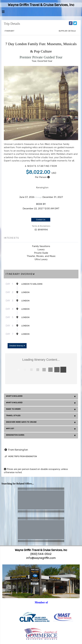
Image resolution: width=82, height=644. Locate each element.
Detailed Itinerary (17, 346)
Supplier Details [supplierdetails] (67, 31)
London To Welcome (32, 284)
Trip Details (12, 24)
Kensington (42, 188)
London (25, 292)
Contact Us (41, 220)
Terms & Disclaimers (41, 226)
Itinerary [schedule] (9, 31)
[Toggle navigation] (3, 13)
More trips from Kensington (21, 456)
